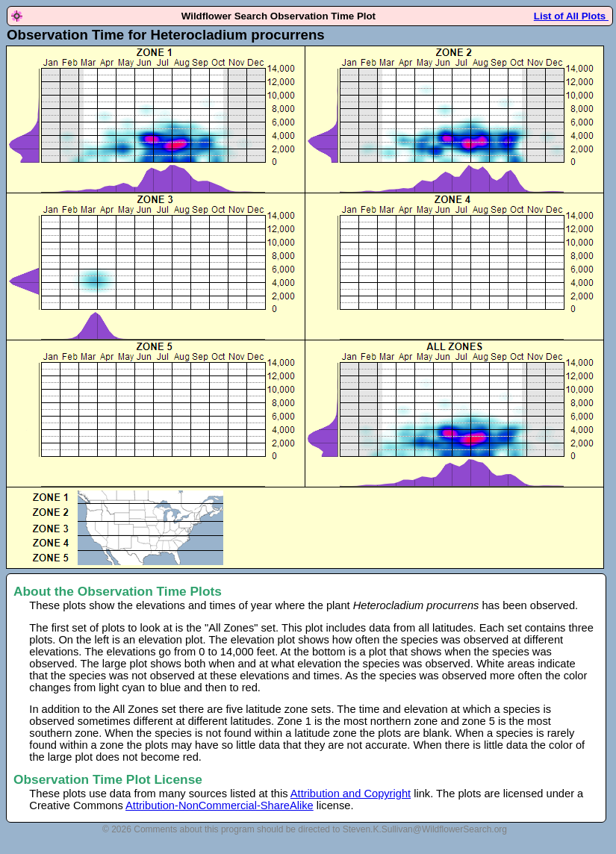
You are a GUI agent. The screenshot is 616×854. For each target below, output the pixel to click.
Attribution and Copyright (351, 794)
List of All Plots (571, 16)
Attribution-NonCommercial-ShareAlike (220, 805)
